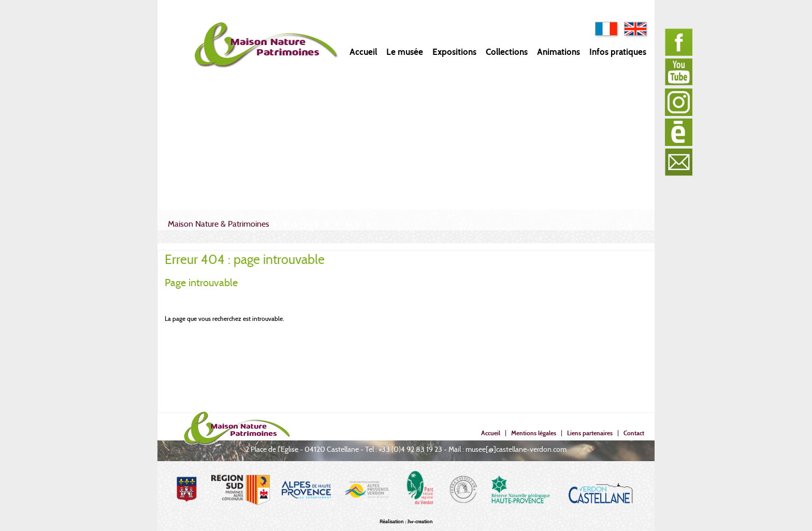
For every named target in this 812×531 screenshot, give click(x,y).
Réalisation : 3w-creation (406, 521)
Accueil (363, 52)
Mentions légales (534, 433)
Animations (559, 52)
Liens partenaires (590, 433)
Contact (634, 433)
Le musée (405, 52)
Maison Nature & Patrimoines (219, 224)
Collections (507, 52)
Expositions (454, 52)
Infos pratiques (618, 52)
